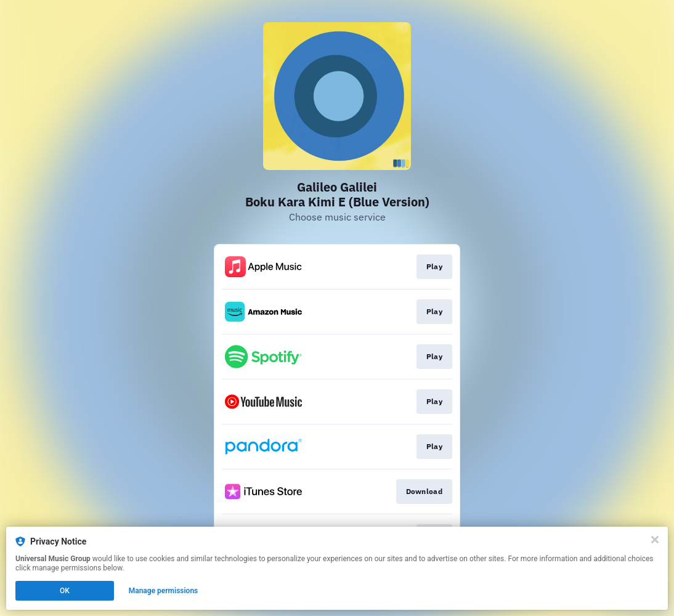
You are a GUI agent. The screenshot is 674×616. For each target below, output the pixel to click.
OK (65, 591)
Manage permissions (164, 591)
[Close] (655, 540)
